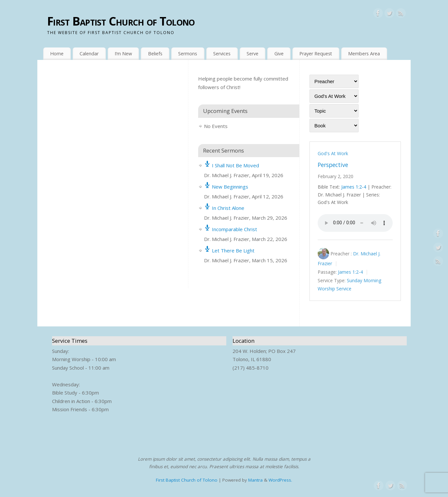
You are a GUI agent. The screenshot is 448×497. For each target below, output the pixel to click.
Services (222, 54)
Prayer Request (316, 54)
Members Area (364, 54)
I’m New (123, 54)
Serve (252, 54)
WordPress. (280, 480)
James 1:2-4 (354, 187)
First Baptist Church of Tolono (121, 21)
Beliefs (155, 54)
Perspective (333, 165)
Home (57, 54)
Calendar (89, 54)
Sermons (188, 54)
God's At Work (333, 153)
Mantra (255, 480)
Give (279, 54)
